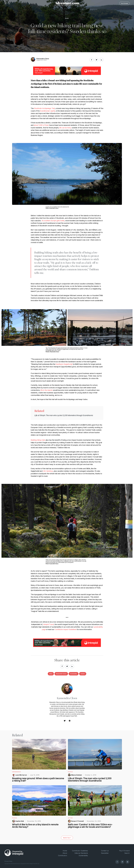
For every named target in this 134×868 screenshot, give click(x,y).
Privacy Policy (8, 861)
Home (65, 851)
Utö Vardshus (48, 471)
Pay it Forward (124, 3)
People (70, 772)
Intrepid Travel (48, 624)
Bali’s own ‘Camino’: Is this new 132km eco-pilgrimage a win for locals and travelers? (90, 826)
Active (70, 818)
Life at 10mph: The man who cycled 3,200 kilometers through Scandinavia (64, 415)
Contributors (63, 856)
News (67, 18)
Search (127, 853)
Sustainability (74, 674)
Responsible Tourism (61, 674)
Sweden (83, 674)
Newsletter (105, 853)
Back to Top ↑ (67, 838)
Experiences (16, 772)
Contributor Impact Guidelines (65, 629)
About (65, 853)
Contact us (105, 851)
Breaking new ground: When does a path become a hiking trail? (38, 780)
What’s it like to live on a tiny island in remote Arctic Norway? (35, 826)
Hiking (51, 674)
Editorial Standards (81, 853)
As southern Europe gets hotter (53, 221)
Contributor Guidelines (80, 851)
